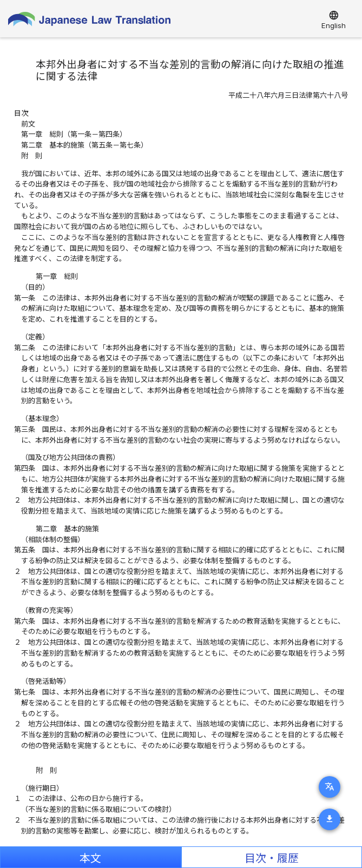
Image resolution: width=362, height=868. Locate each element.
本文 (90, 858)
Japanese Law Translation (89, 21)
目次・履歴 (272, 858)
